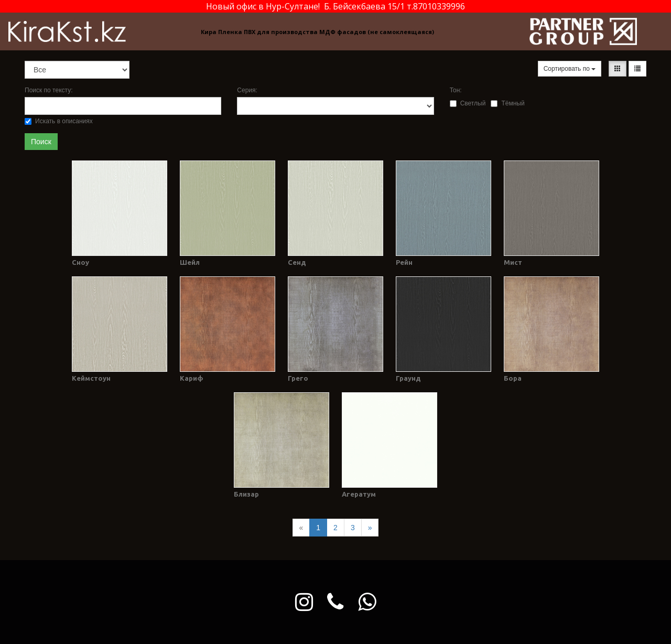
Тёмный (507, 103)
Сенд (297, 262)
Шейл (190, 262)
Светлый (468, 103)
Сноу (80, 262)
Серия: (247, 90)
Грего (298, 378)
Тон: (456, 90)
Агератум (359, 494)
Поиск (41, 142)
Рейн (404, 262)
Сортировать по (570, 69)
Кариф (192, 378)
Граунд (408, 378)
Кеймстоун (91, 378)
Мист (513, 262)
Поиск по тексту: (48, 90)
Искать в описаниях (59, 121)
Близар (246, 494)
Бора (513, 378)
